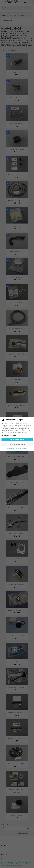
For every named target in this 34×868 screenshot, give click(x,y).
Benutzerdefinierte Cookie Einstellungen (17, 448)
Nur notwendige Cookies (17, 444)
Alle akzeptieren (17, 440)
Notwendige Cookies (9, 435)
